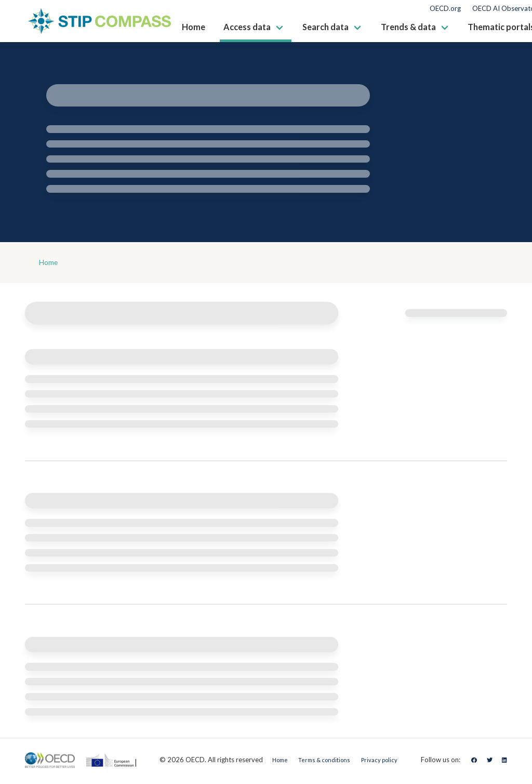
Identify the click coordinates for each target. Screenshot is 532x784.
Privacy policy (383, 762)
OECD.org (445, 9)
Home (50, 264)
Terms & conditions (320, 762)
